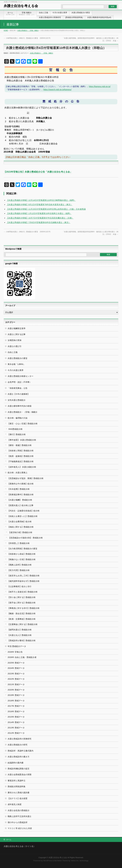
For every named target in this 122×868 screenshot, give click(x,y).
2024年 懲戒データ (16, 668)
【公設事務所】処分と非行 (20, 586)
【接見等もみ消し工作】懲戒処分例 (23, 576)
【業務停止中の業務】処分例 (20, 484)
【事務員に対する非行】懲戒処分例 (23, 608)
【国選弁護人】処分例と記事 (20, 505)
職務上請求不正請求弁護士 (20, 816)
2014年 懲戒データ (16, 722)
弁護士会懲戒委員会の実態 (20, 775)
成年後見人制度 (15, 804)
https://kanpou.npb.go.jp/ (100, 86)
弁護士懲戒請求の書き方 (19, 757)
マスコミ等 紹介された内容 (20, 828)
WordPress (48, 861)
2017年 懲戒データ (16, 706)
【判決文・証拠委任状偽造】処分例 (23, 511)
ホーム (9, 840)
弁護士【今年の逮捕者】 (19, 394)
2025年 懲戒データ (16, 663)
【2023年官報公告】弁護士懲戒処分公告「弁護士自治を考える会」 (38, 172)
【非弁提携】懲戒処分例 (19, 489)
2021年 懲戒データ (16, 684)
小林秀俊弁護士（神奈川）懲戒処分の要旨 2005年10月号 (27, 38)
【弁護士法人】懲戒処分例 (20, 635)
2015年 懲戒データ (16, 717)
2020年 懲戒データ (16, 690)
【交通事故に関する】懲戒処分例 (22, 624)
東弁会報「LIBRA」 (17, 364)
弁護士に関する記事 (17, 334)
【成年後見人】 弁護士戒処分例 (22, 467)
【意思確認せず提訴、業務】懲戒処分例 (25, 478)
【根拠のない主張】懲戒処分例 (21, 559)
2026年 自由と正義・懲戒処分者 (22, 657)
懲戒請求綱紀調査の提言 (19, 769)
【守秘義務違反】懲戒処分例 (20, 461)
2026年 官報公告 (15, 652)
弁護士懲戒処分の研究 (18, 745)
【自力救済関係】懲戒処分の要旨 (22, 549)
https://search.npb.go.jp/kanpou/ (57, 90)
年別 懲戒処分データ (17, 646)
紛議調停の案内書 (16, 763)
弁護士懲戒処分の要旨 (18, 358)
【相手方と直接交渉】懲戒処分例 (22, 592)
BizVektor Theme (61, 861)
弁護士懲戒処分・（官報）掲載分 (28, 30)
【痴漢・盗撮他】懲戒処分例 (20, 456)
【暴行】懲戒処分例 (17, 434)
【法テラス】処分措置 (18, 798)
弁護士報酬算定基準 (17, 328)
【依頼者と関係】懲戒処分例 (20, 451)
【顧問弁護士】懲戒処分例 (20, 630)
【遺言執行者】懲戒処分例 (20, 532)
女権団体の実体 (15, 340)
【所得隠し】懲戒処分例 (19, 543)
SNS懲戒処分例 (15, 429)
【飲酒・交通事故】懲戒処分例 (21, 619)
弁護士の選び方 (15, 346)
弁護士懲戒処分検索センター (20, 376)
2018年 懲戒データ (16, 701)
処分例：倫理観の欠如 (18, 418)
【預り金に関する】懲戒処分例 (21, 597)
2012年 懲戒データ (16, 733)
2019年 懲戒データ (16, 695)
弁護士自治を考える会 (21, 6)
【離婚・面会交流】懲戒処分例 (21, 613)
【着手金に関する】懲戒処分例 (21, 603)
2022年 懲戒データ (16, 679)
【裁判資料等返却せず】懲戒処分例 (23, 581)
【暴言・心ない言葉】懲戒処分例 (22, 424)
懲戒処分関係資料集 (17, 786)
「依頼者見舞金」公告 (18, 388)
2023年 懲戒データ (16, 674)
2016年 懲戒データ (16, 711)
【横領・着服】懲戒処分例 (20, 445)
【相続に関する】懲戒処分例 (20, 527)
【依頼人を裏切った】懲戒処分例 (22, 516)
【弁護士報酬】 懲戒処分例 (20, 500)
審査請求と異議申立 (17, 781)
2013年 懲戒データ (16, 728)
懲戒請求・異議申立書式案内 (20, 751)
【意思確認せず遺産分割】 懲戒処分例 (25, 538)
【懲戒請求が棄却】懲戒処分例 (21, 641)
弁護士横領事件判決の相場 (20, 406)
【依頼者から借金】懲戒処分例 (21, 554)
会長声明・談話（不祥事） (20, 382)
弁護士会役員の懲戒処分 (19, 810)
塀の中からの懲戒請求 (18, 822)
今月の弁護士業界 (16, 370)
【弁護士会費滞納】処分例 (20, 522)
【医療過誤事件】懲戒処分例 (20, 495)
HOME (6, 30)
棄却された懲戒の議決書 (19, 793)
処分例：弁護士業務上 (18, 473)
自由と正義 (13, 352)
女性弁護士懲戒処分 (17, 400)
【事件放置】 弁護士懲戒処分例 (22, 440)
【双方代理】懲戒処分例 (19, 570)
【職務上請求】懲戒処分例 (20, 565)
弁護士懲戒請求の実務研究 (20, 739)
